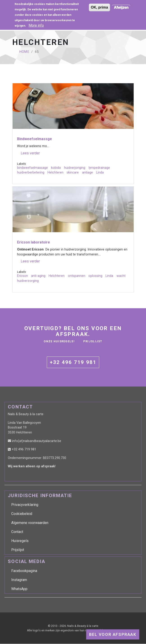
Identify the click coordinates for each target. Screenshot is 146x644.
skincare (73, 173)
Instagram (19, 580)
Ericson (22, 276)
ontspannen (77, 276)
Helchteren (55, 173)
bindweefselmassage (33, 168)
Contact (17, 532)
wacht (121, 276)
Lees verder (30, 153)
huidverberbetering (31, 173)
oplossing (95, 276)
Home (25, 52)
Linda (100, 173)
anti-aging (38, 276)
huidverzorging (28, 281)
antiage (88, 173)
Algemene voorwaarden (30, 523)
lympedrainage (99, 168)
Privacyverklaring (25, 505)
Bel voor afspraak (113, 634)
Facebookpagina (24, 571)
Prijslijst (93, 341)
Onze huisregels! (59, 341)
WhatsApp (19, 589)
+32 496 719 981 (73, 362)
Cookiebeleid (22, 514)
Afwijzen (121, 5)
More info (36, 23)
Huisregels (20, 541)
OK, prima (99, 5)
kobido (56, 168)
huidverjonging (75, 168)
